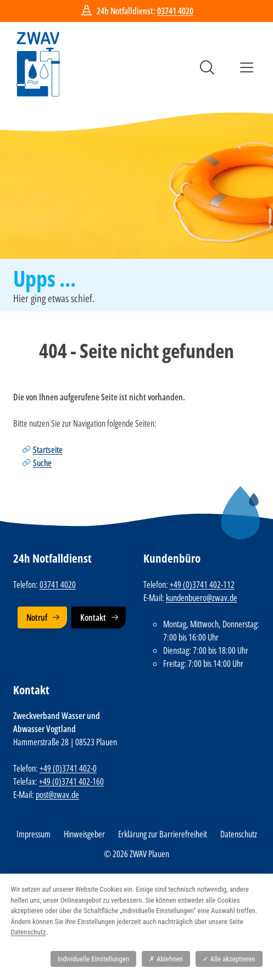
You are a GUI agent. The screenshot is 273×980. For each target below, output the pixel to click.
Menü (247, 67)
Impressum (34, 834)
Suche (207, 67)
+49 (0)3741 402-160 (71, 781)
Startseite (48, 450)
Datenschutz (239, 834)
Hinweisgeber (84, 834)
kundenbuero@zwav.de (202, 598)
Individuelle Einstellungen (93, 959)
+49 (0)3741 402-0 (68, 768)
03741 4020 (175, 11)
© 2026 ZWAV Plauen (136, 854)
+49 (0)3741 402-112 (202, 585)
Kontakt (93, 618)
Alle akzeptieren (229, 959)
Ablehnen (166, 959)
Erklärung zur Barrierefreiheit (163, 834)
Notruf (37, 618)
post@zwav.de (57, 795)
